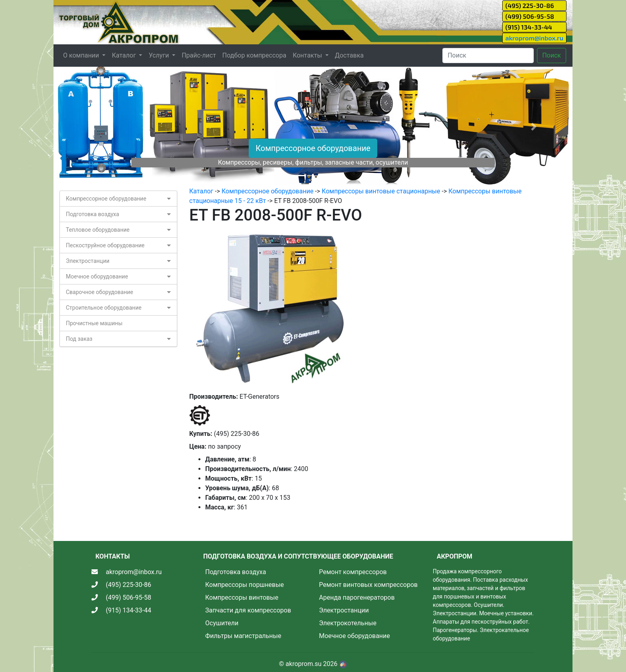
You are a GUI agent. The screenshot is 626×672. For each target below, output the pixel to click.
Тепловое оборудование (98, 230)
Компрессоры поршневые (245, 585)
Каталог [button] (125, 55)
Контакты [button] (308, 55)
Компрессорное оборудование (313, 148)
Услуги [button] (159, 55)
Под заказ (79, 339)
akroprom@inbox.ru (534, 38)
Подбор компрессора (254, 55)
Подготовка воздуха (92, 214)
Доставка (349, 55)
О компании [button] (82, 55)
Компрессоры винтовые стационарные (381, 191)
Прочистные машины (94, 323)
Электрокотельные (348, 623)
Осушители (222, 623)
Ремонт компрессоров (353, 572)
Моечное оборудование (97, 276)
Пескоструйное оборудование (105, 245)
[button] (92, 127)
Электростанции (88, 261)
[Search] (488, 56)
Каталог (201, 191)
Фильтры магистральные (243, 636)
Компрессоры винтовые (242, 597)
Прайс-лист (199, 55)
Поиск (552, 55)
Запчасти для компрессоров (248, 610)
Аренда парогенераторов (357, 597)
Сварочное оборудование (100, 292)
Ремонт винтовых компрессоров (368, 585)
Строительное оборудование (104, 308)
